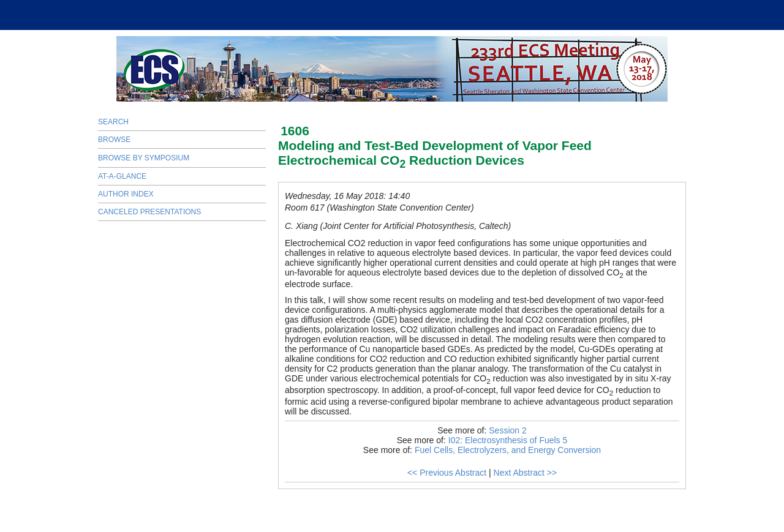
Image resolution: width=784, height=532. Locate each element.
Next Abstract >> (526, 473)
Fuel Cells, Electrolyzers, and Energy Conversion (508, 450)
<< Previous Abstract (447, 473)
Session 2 (507, 430)
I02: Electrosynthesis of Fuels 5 (508, 440)
